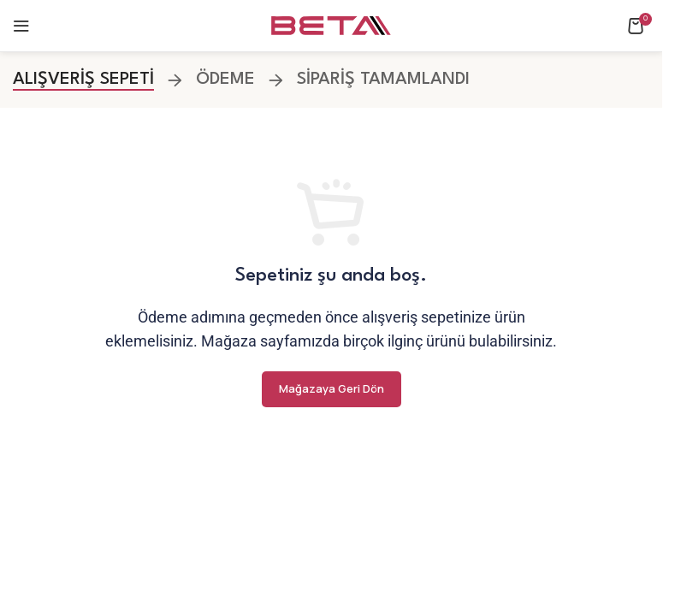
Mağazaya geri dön (332, 388)
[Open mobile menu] (21, 26)
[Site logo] (331, 25)
